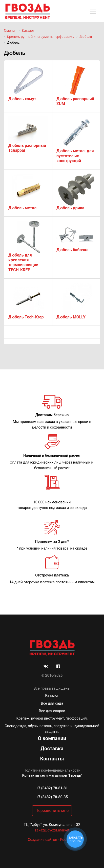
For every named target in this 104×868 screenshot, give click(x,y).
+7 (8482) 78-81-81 (52, 788)
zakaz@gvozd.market (52, 830)
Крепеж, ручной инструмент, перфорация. (52, 718)
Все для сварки (52, 711)
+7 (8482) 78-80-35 (52, 797)
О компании (52, 738)
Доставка (52, 748)
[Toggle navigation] (93, 11)
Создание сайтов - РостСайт (52, 840)
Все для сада (52, 703)
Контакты (52, 759)
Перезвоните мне (52, 811)
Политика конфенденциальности (52, 770)
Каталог (52, 696)
